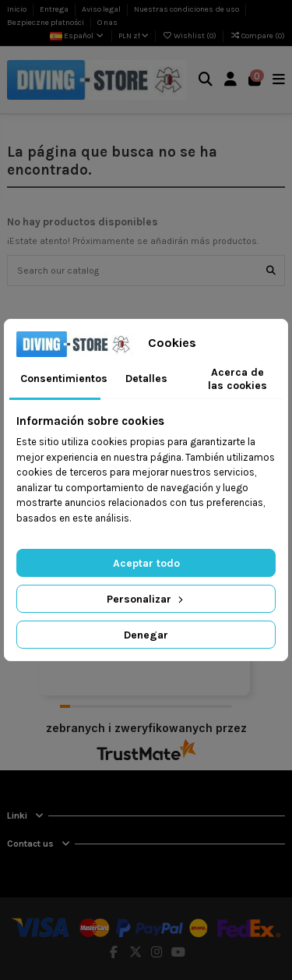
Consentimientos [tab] (60, 379)
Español (77, 36)
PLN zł (134, 36)
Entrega (55, 9)
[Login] (231, 80)
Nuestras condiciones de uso (187, 9)
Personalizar (146, 599)
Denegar (146, 635)
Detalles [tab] (146, 379)
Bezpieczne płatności (46, 23)
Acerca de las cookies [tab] (237, 379)
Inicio (18, 9)
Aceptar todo (146, 563)
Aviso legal (102, 9)
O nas (107, 23)
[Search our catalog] (271, 270)
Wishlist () (190, 36)
